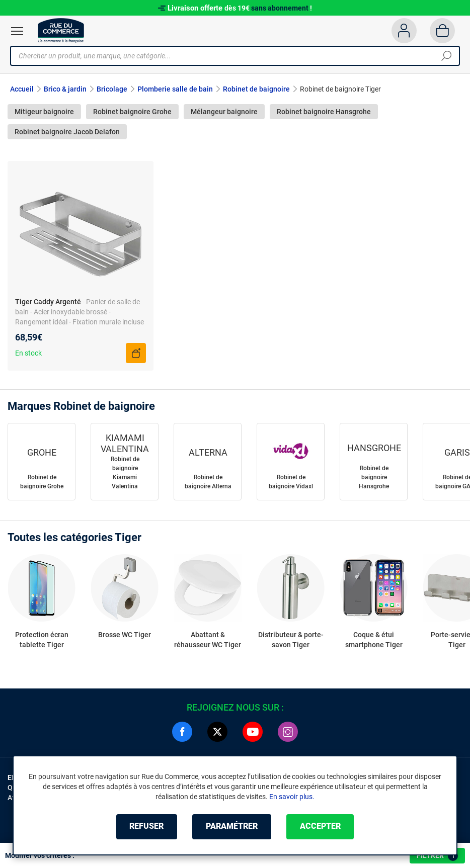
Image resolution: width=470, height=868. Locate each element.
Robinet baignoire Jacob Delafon (67, 132)
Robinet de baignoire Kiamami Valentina (125, 473)
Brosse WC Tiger (125, 635)
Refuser (146, 827)
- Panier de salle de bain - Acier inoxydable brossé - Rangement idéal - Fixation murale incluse (80, 312)
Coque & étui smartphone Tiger (374, 640)
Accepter (320, 827)
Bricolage (112, 89)
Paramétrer (232, 827)
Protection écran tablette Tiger (42, 640)
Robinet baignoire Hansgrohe (324, 112)
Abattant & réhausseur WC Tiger (208, 640)
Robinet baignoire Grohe (132, 112)
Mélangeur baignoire (224, 112)
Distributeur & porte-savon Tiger (291, 640)
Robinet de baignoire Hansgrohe (374, 477)
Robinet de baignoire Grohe (42, 482)
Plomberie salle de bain (175, 89)
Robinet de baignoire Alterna (208, 482)
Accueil (22, 89)
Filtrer (437, 856)
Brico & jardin (65, 89)
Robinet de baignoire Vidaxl (291, 482)
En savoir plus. (292, 797)
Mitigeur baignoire (44, 112)
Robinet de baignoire (256, 89)
